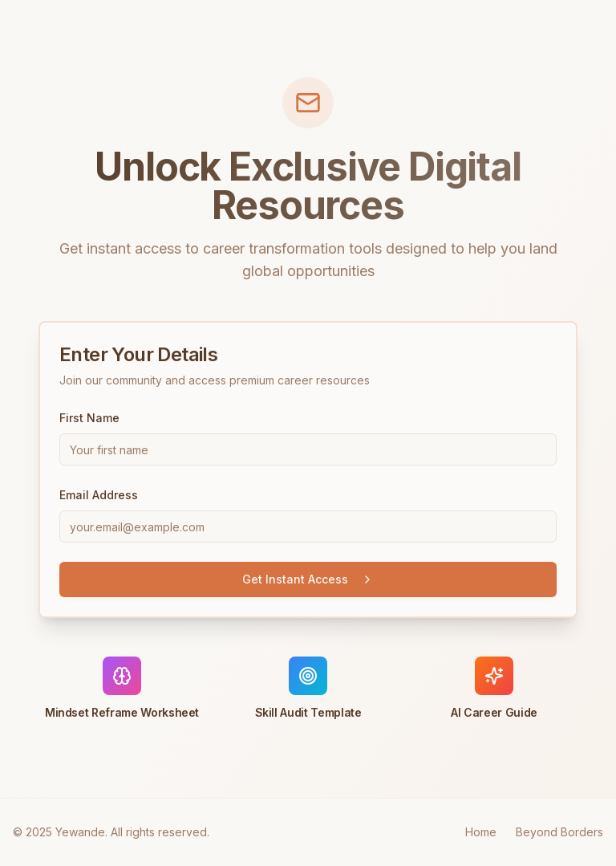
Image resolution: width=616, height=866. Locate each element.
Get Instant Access (308, 579)
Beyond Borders (559, 832)
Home (481, 832)
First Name (89, 418)
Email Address (99, 495)
